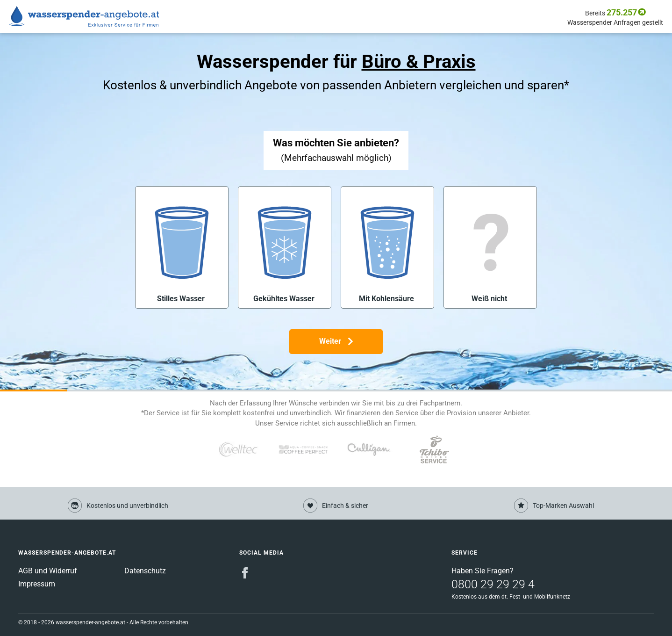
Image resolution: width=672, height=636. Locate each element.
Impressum (37, 584)
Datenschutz (145, 571)
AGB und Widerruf (48, 571)
